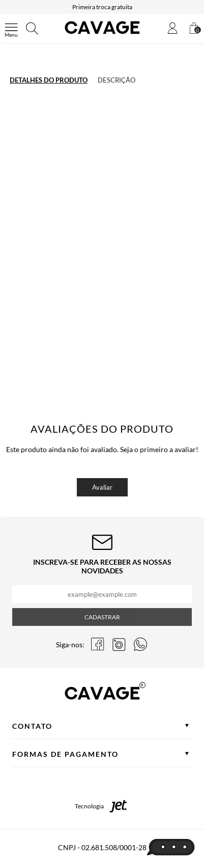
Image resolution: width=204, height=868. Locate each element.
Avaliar (102, 487)
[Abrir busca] (32, 29)
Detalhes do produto (49, 80)
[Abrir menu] (11, 29)
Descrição (116, 80)
